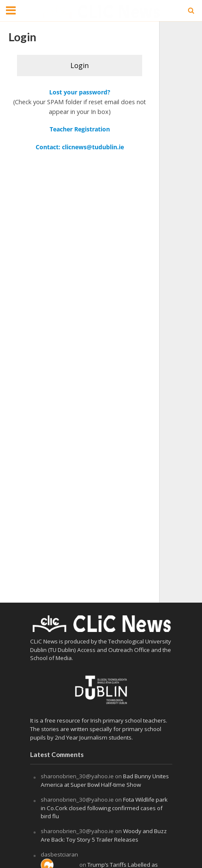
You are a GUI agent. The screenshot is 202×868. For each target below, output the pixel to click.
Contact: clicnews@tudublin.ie (80, 147)
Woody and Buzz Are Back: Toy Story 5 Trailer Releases (104, 835)
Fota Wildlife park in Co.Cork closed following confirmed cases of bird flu (104, 808)
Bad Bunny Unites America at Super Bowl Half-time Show (105, 780)
